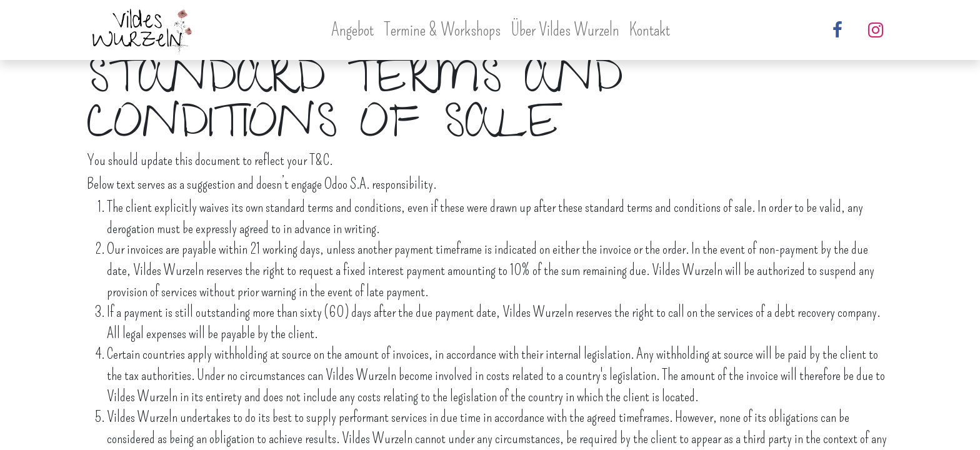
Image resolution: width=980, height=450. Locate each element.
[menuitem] (352, 30)
